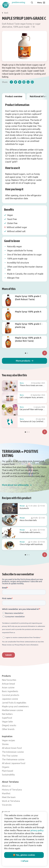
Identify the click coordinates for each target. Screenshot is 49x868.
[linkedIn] (28, 82)
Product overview (14, 96)
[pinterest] (24, 82)
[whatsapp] (32, 82)
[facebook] (11, 82)
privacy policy (37, 830)
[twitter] (16, 82)
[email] (20, 82)
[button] (24, 361)
